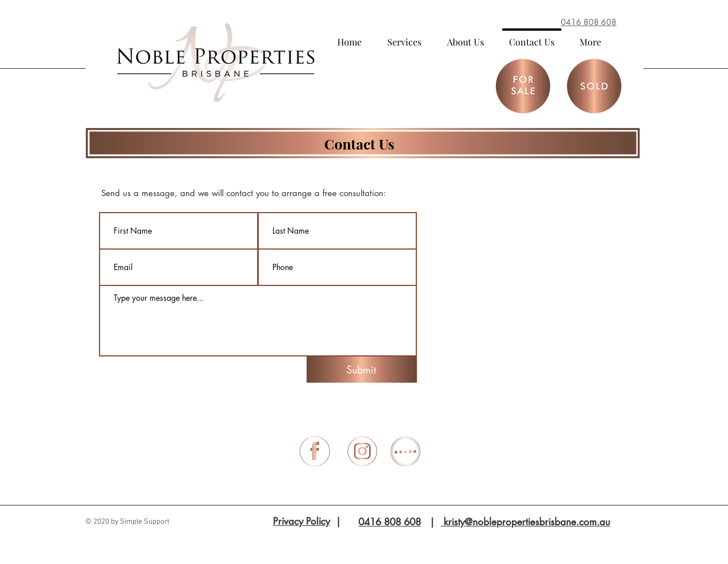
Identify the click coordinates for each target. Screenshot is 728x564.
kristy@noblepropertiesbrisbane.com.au (526, 522)
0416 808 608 (390, 522)
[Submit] (361, 370)
